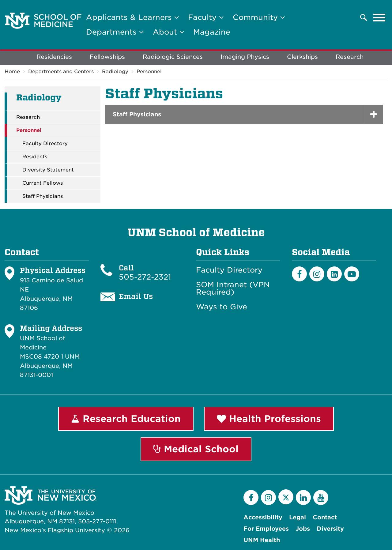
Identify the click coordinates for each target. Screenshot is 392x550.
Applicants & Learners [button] (132, 17)
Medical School (196, 449)
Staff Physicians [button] (137, 114)
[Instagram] (317, 274)
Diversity (330, 529)
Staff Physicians (43, 196)
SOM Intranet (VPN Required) (233, 288)
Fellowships (107, 57)
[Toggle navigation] (379, 17)
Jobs (303, 529)
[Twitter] (286, 497)
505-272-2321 (145, 277)
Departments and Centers (61, 72)
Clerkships (302, 57)
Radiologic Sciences (173, 57)
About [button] (168, 32)
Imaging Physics (245, 57)
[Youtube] (352, 274)
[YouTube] (321, 497)
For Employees (266, 529)
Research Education (126, 419)
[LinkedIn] (334, 274)
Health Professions (269, 419)
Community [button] (259, 17)
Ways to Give (222, 307)
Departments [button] (115, 32)
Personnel (149, 72)
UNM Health (262, 540)
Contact (325, 517)
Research (350, 57)
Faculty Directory (45, 144)
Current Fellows (43, 183)
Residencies (54, 57)
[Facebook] (299, 274)
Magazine (212, 32)
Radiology (115, 72)
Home (12, 72)
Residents (35, 157)
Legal (298, 517)
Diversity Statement (48, 170)
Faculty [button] (206, 17)
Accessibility (263, 517)
